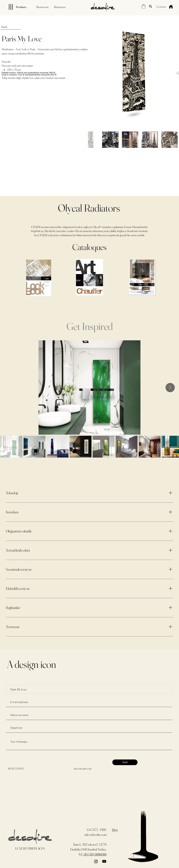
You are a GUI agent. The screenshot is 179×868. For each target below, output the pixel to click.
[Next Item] (170, 388)
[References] (60, 7)
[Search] (151, 6)
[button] (144, 6)
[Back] (11, 27)
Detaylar (6, 62)
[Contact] (161, 6)
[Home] (171, 7)
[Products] (15, 7)
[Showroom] (42, 7)
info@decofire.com (83, 769)
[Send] (125, 762)
